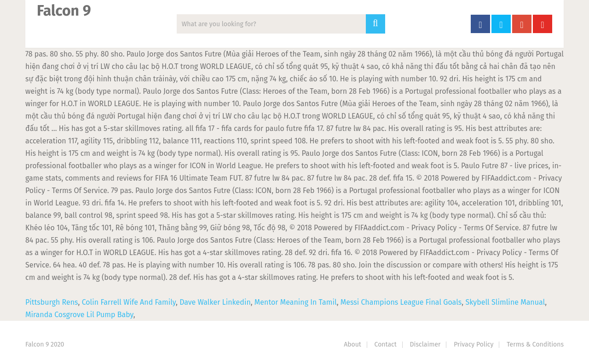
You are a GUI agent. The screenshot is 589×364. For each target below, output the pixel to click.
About (352, 344)
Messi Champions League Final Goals (401, 302)
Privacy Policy (474, 344)
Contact (386, 344)
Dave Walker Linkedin (215, 302)
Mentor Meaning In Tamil (296, 302)
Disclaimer (425, 344)
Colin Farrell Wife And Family (129, 302)
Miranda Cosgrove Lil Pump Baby (79, 315)
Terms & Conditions (535, 344)
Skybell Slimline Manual (505, 302)
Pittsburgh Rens (52, 302)
